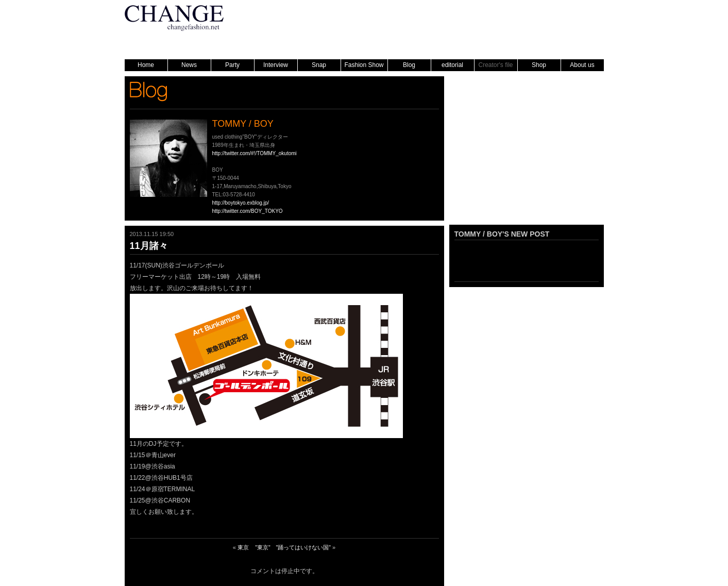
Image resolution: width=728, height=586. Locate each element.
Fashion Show (364, 65)
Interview (276, 65)
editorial (452, 65)
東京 (243, 547)
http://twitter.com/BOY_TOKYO (248, 211)
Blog (409, 65)
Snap (319, 65)
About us (582, 65)
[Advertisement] (527, 155)
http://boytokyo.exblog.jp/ (241, 203)
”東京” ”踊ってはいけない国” (293, 547)
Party (232, 65)
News (189, 65)
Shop (539, 65)
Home (146, 65)
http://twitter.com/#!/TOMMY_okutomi (255, 153)
